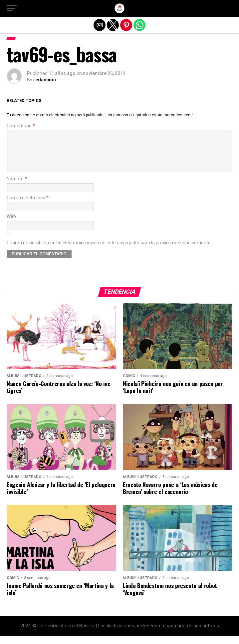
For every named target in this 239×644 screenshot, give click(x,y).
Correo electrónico (28, 206)
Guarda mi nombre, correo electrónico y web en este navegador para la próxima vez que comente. (109, 251)
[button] (12, 8)
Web (11, 224)
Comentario (21, 126)
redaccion (45, 80)
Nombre (17, 187)
